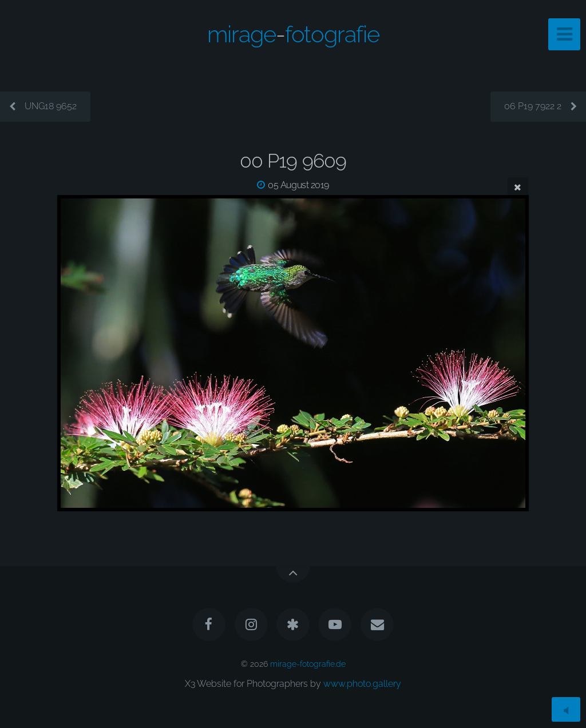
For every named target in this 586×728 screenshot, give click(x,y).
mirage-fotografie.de (308, 664)
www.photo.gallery (362, 684)
